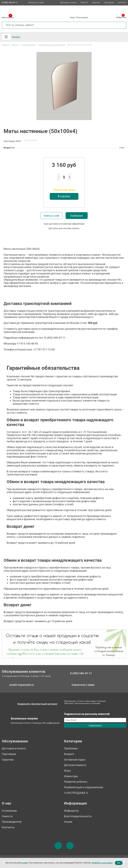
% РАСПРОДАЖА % (76, 793)
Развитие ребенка (76, 782)
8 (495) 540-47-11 (81, 673)
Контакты (122, 3)
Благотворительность (78, 816)
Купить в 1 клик (52, 215)
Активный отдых (75, 760)
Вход (72, 17)
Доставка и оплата (68, 3)
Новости (84, 3)
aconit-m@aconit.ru (22, 685)
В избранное (77, 215)
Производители (12, 822)
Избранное (121, 17)
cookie (25, 863)
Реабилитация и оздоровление (84, 787)
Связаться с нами (36, 3)
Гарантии (96, 3)
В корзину (64, 196)
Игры (67, 771)
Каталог (16, 37)
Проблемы (71, 748)
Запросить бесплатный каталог (37, 704)
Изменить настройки (102, 863)
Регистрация (82, 17)
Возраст (69, 754)
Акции (68, 822)
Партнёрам (109, 3)
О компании (9, 811)
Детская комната (75, 765)
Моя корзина (8, 17)
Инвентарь (71, 776)
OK (119, 863)
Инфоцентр (71, 811)
